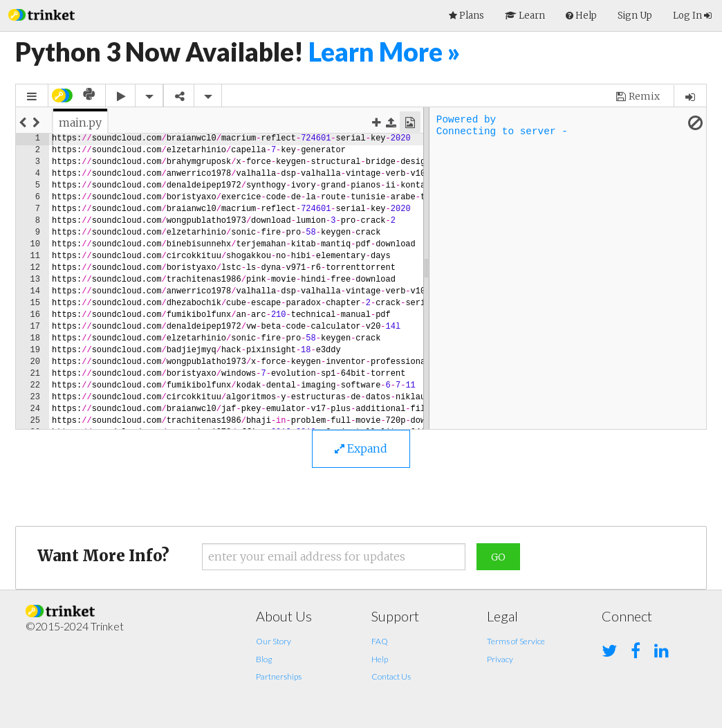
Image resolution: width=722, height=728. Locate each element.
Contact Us (391, 676)
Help (380, 659)
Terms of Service (516, 641)
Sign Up (635, 16)
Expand (361, 448)
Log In (692, 16)
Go (498, 557)
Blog (264, 659)
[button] (41, 13)
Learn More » (385, 52)
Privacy (500, 659)
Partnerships (279, 676)
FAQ (380, 641)
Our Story (274, 641)
